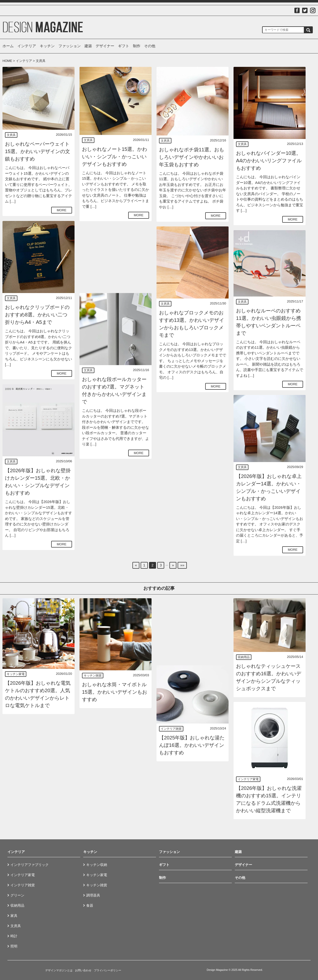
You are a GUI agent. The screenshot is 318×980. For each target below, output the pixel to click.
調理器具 (93, 895)
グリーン (17, 895)
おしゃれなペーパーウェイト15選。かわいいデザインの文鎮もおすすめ (38, 151)
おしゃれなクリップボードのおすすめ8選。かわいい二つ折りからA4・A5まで (37, 315)
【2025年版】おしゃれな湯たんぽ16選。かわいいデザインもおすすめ (192, 745)
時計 (14, 936)
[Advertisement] (116, 257)
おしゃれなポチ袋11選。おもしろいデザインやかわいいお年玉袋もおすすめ (192, 157)
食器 (90, 905)
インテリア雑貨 (171, 729)
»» (182, 565)
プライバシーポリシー (108, 970)
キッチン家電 (16, 674)
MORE (62, 210)
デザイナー (105, 46)
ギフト (124, 46)
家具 (14, 916)
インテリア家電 (248, 779)
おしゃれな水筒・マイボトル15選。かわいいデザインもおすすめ (115, 692)
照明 (14, 946)
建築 (88, 46)
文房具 (11, 135)
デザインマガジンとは (59, 970)
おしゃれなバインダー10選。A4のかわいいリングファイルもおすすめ (269, 161)
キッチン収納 (97, 865)
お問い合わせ (83, 970)
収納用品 (244, 657)
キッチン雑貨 (93, 676)
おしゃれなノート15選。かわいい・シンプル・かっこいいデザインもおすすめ (115, 157)
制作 (137, 46)
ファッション (70, 46)
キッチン (47, 46)
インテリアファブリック (30, 865)
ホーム (8, 46)
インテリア (27, 46)
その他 (150, 46)
